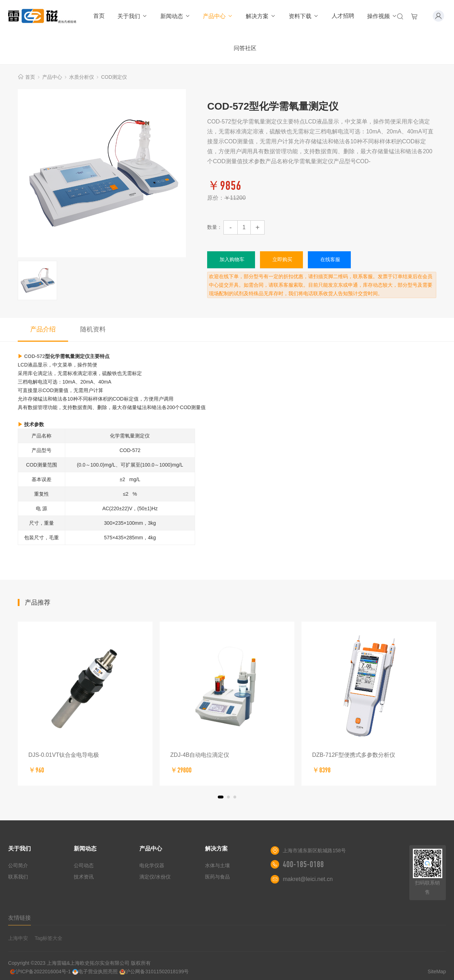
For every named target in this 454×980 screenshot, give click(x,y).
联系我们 (18, 877)
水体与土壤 (217, 865)
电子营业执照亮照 (95, 971)
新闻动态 (175, 16)
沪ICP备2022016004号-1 (40, 971)
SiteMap (437, 971)
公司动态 (84, 865)
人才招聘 (343, 16)
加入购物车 (232, 259)
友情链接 (20, 918)
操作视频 (382, 16)
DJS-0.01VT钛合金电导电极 (64, 755)
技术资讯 (84, 877)
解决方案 (261, 16)
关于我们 (132, 16)
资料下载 (304, 16)
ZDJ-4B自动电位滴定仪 (200, 755)
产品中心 (218, 16)
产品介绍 (43, 329)
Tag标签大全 (49, 938)
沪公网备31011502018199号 (154, 971)
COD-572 (35, 356)
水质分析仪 (82, 77)
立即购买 (282, 259)
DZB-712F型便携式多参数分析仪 (354, 755)
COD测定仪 (114, 77)
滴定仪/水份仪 (155, 877)
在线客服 (330, 259)
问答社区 (245, 48)
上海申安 (18, 938)
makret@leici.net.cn (308, 879)
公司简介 (18, 865)
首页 (99, 16)
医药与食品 (217, 877)
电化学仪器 (152, 865)
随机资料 (93, 329)
